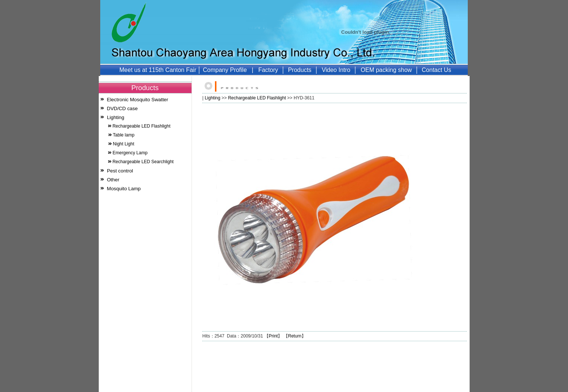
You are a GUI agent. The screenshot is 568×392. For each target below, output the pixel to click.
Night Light (123, 144)
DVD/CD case (122, 108)
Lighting (116, 117)
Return (295, 336)
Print (273, 336)
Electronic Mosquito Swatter (138, 100)
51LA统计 (179, 389)
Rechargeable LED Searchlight (143, 162)
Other (113, 180)
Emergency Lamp (130, 153)
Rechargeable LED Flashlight (141, 126)
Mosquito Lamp (124, 189)
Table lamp (124, 135)
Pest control (120, 171)
